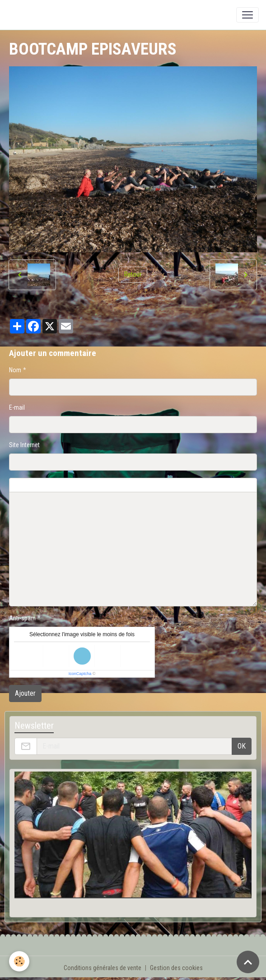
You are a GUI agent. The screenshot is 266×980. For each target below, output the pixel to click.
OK (242, 746)
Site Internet (24, 445)
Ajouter (25, 693)
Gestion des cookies (176, 968)
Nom (15, 370)
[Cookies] (19, 961)
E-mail (17, 407)
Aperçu (227, 485)
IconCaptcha (80, 674)
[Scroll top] (248, 962)
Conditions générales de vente (103, 968)
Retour (133, 274)
